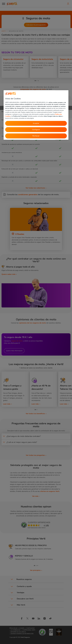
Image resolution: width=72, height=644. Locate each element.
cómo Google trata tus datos (53, 116)
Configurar (36, 130)
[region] (36, 115)
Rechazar (36, 136)
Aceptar (36, 123)
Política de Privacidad (20, 116)
